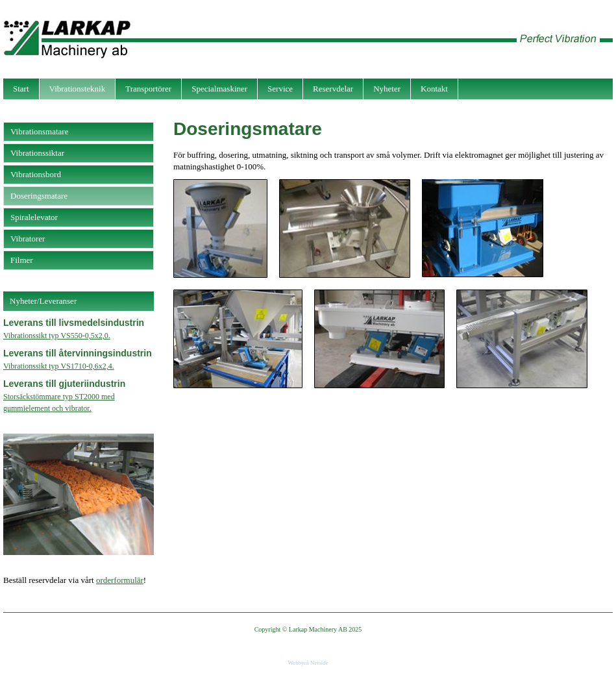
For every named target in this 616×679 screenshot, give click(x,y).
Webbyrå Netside (308, 663)
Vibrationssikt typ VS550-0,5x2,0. (57, 336)
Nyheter (387, 89)
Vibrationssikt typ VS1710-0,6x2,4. (59, 366)
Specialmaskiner (219, 89)
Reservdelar (333, 89)
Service (280, 89)
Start (21, 89)
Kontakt (434, 89)
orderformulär (120, 580)
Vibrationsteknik (78, 89)
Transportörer (148, 89)
